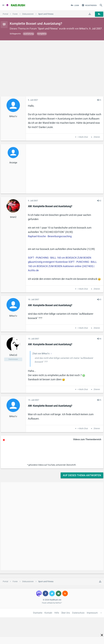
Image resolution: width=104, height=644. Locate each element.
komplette (42, 34)
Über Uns (66, 613)
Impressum (92, 613)
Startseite (38, 613)
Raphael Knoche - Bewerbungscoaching (50, 236)
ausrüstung (29, 34)
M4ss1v (84, 29)
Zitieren (97, 137)
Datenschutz (78, 613)
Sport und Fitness (48, 29)
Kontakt (48, 613)
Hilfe (57, 613)
